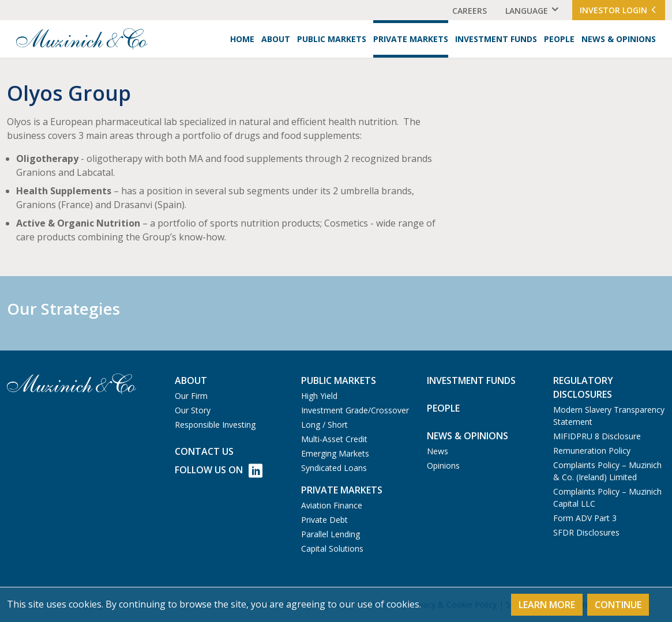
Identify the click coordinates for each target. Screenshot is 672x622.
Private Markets (411, 39)
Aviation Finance (332, 505)
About (276, 39)
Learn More (547, 605)
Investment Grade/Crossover (355, 410)
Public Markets (332, 39)
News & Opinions (619, 39)
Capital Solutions (332, 549)
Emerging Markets (335, 453)
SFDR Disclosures (586, 532)
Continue (618, 605)
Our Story (193, 410)
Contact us (204, 451)
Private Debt (324, 520)
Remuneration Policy (592, 451)
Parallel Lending (331, 534)
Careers (470, 11)
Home (242, 39)
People (559, 39)
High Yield (319, 396)
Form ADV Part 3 (585, 518)
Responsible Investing (215, 425)
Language (527, 11)
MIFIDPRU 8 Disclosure (597, 436)
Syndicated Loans (334, 468)
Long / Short (324, 425)
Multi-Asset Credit (334, 439)
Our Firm (191, 396)
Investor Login (619, 10)
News (438, 451)
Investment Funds (496, 39)
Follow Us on (219, 471)
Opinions (443, 465)
